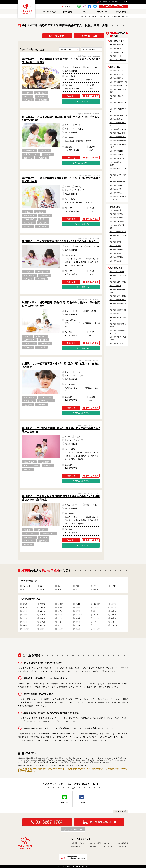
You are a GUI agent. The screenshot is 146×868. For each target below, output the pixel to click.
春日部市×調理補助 (116, 250)
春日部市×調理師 (115, 246)
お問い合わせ (101, 699)
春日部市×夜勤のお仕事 (118, 129)
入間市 (60, 604)
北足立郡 (114, 625)
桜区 (24, 590)
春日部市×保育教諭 (116, 214)
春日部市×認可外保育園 (118, 296)
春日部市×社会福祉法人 (118, 185)
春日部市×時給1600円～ (118, 133)
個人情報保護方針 (123, 843)
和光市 (43, 625)
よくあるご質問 (96, 843)
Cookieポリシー (123, 846)
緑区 (77, 590)
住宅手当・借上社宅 (31, 154)
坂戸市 (60, 611)
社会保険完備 (41, 96)
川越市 (43, 608)
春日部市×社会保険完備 (118, 141)
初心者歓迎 (28, 100)
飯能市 (78, 618)
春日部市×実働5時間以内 (118, 115)
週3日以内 (28, 96)
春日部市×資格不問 (116, 151)
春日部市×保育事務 (116, 257)
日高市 (114, 618)
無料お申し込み (77, 846)
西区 (42, 586)
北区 (60, 586)
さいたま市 (26, 586)
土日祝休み (40, 212)
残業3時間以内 (29, 216)
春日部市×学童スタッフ (118, 232)
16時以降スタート (49, 534)
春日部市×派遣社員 (116, 45)
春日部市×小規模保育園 (118, 182)
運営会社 (94, 846)
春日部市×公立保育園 (117, 272)
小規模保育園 (42, 100)
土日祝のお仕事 (30, 344)
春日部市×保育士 (115, 210)
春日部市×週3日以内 (117, 119)
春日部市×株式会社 (116, 189)
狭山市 (96, 611)
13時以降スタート (31, 534)
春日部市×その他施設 (117, 343)
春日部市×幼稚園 (115, 286)
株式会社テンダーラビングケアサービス (57, 718)
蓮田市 (43, 618)
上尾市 (25, 604)
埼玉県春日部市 (71, 71)
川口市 (25, 608)
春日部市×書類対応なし (118, 137)
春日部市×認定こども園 (118, 282)
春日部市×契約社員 (116, 52)
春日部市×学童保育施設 (118, 310)
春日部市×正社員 (115, 48)
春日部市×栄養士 (115, 242)
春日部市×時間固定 (116, 74)
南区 (60, 590)
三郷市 (96, 622)
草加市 (43, 615)
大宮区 (78, 586)
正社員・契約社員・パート (48, 668)
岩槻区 (96, 590)
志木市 (114, 611)
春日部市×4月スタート (117, 71)
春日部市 (97, 604)
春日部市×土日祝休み (117, 78)
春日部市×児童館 (115, 314)
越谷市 (43, 611)
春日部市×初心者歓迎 (117, 155)
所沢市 (96, 615)
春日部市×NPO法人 (116, 193)
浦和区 (43, 590)
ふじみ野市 (62, 622)
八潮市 (114, 622)
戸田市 (114, 615)
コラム (107, 843)
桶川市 (78, 604)
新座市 (25, 618)
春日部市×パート (115, 56)
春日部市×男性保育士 (117, 158)
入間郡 (78, 625)
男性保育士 (28, 158)
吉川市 (25, 625)
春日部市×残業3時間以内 (118, 82)
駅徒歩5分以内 (41, 93)
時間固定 (27, 93)
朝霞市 (43, 604)
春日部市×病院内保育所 (118, 300)
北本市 (60, 608)
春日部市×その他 (115, 261)
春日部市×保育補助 (116, 218)
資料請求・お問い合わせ (79, 843)
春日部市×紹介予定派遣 (118, 60)
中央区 (114, 586)
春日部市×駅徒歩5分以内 (118, 86)
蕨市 (60, 625)
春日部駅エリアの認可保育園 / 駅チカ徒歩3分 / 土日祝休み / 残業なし (60, 241)
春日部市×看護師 (115, 253)
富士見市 (43, 622)
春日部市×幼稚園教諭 (117, 221)
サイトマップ (109, 846)
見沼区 (96, 586)
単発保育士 (73, 668)
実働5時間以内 (29, 219)
